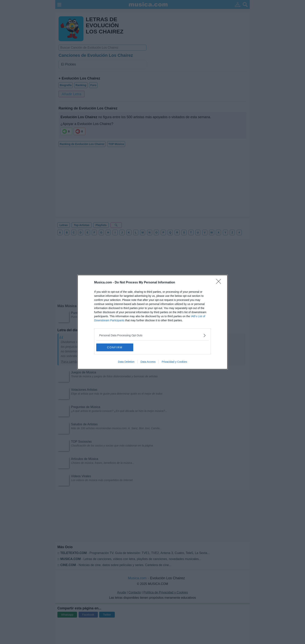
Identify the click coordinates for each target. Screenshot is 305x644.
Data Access (148, 362)
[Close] (220, 283)
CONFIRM (115, 347)
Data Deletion (126, 362)
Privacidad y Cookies (174, 362)
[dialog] (152, 322)
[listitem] (152, 335)
